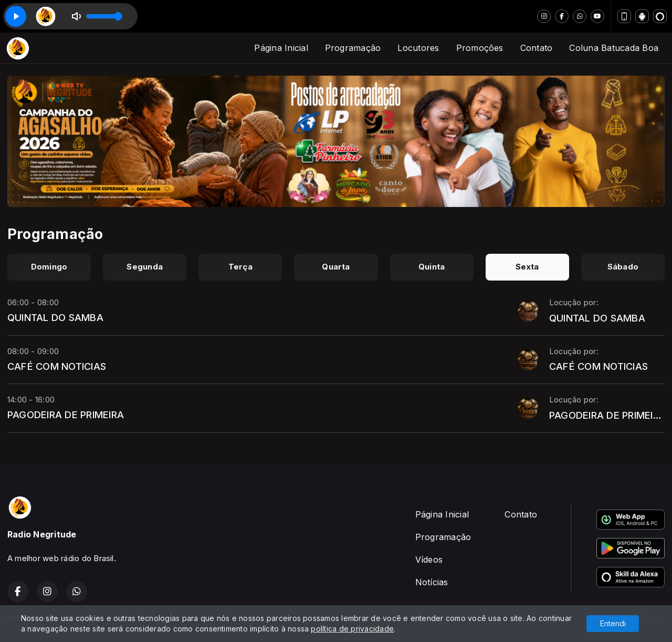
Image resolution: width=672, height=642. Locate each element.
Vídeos (429, 560)
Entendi (613, 623)
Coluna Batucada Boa (614, 48)
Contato (537, 48)
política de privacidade (352, 629)
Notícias (432, 582)
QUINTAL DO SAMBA (55, 317)
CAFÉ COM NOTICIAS (57, 366)
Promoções (480, 48)
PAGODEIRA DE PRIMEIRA (66, 415)
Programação (353, 48)
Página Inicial (281, 48)
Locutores (418, 48)
